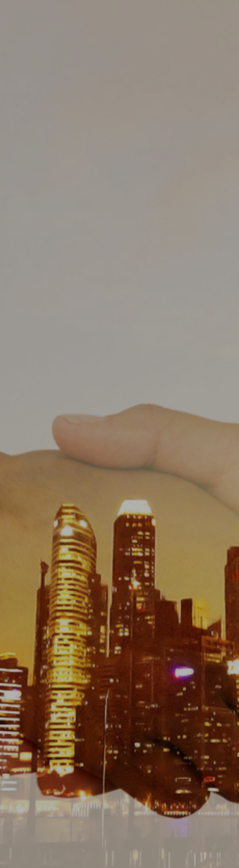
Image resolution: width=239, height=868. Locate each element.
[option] (119, 434)
